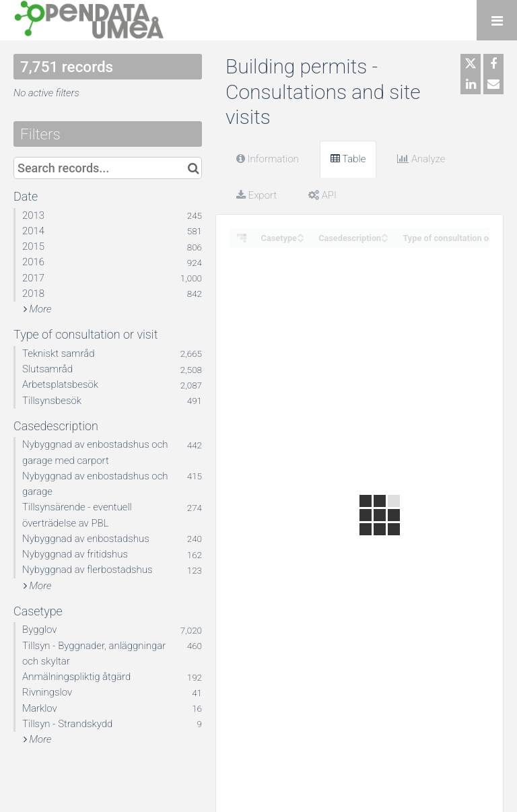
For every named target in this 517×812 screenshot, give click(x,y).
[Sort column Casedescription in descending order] (384, 239)
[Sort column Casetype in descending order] (300, 239)
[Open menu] (497, 20)
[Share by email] (493, 84)
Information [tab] (268, 159)
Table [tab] (348, 159)
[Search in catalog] (194, 168)
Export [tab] (256, 195)
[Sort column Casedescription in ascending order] (384, 234)
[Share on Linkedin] (471, 84)
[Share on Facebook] (493, 64)
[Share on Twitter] (471, 64)
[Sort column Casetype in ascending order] (300, 234)
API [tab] (322, 195)
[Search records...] (108, 168)
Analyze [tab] (421, 159)
